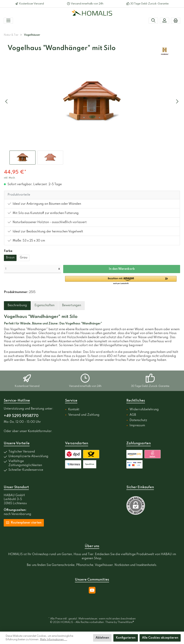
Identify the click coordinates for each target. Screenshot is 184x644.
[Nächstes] (177, 101)
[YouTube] (92, 590)
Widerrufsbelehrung (144, 410)
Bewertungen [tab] (72, 305)
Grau (24, 258)
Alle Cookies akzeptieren (160, 638)
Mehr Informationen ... (54, 640)
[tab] (17, 306)
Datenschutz (138, 420)
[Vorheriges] (7, 101)
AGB (133, 415)
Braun (10, 258)
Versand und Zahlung (84, 415)
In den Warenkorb (122, 269)
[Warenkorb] (176, 21)
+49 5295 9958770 (21, 416)
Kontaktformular (40, 431)
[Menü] (8, 21)
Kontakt (74, 410)
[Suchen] (153, 21)
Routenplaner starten (24, 522)
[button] (123, 280)
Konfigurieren (126, 638)
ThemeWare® (126, 622)
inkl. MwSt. (10, 178)
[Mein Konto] (164, 21)
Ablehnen (102, 638)
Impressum (137, 426)
